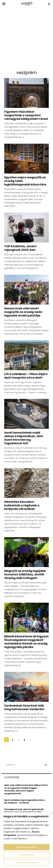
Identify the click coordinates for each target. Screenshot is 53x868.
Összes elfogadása (26, 847)
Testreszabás (27, 855)
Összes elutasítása (26, 862)
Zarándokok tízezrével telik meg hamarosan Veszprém (24, 707)
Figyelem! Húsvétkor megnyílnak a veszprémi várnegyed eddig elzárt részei (26, 115)
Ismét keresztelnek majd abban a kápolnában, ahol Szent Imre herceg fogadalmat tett (24, 438)
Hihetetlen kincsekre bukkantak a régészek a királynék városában (22, 505)
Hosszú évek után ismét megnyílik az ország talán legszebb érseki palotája (23, 312)
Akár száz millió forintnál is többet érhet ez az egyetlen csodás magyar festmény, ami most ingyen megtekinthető (26, 789)
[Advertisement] (26, 40)
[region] (26, 840)
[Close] (51, 814)
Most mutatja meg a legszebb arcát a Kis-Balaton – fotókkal (25, 801)
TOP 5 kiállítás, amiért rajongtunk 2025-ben (20, 248)
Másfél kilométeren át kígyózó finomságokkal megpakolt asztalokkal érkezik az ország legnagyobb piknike (26, 642)
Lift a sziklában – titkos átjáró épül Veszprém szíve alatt (26, 376)
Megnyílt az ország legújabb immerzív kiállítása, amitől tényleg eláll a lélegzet (25, 574)
